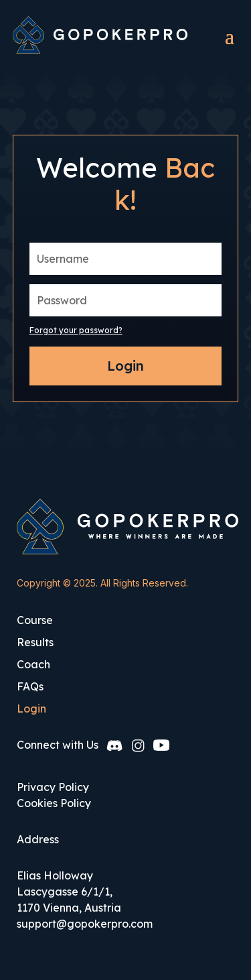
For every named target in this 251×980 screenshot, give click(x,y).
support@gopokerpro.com (85, 924)
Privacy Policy (53, 787)
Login (125, 366)
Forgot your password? (76, 330)
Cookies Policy (54, 803)
